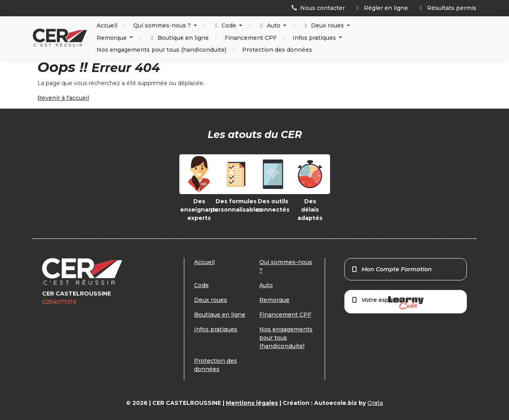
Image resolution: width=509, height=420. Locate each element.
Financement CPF (251, 38)
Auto (270, 25)
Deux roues (324, 25)
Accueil (107, 25)
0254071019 (59, 302)
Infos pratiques (315, 38)
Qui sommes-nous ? (163, 25)
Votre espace (387, 303)
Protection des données (277, 50)
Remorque (113, 38)
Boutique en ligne (179, 38)
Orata (375, 403)
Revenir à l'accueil (63, 98)
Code (225, 25)
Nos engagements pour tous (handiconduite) (161, 50)
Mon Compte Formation (391, 269)
